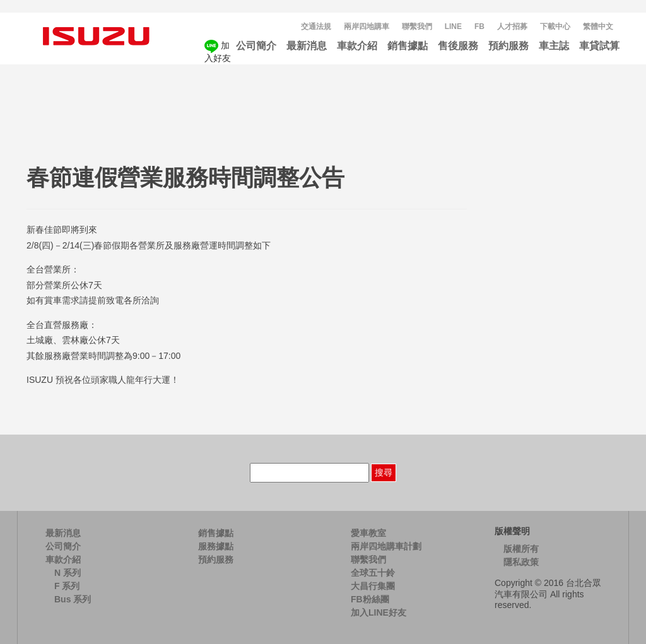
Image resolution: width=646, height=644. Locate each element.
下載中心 (555, 26)
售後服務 (458, 46)
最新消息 (307, 46)
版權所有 (521, 549)
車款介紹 (357, 46)
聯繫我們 (417, 26)
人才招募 (512, 26)
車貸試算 (599, 46)
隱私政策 (521, 562)
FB (479, 26)
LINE (453, 26)
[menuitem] (598, 27)
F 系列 (67, 586)
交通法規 (316, 26)
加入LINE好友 (379, 612)
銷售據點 (408, 46)
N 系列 (68, 573)
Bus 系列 (73, 599)
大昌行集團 (373, 586)
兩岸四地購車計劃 (386, 546)
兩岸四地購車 (367, 26)
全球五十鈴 (373, 573)
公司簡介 (256, 46)
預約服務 (508, 46)
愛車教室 (368, 533)
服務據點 (216, 546)
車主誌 (554, 46)
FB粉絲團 (370, 599)
